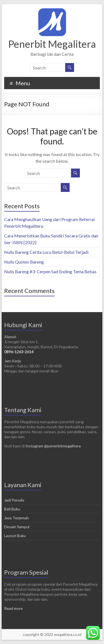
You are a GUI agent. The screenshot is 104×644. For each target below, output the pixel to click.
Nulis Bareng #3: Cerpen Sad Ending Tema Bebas (50, 271)
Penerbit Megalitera (52, 44)
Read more (13, 608)
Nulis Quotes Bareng (24, 262)
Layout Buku (15, 536)
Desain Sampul (17, 527)
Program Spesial (26, 572)
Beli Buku (12, 509)
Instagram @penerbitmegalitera (53, 446)
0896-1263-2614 (19, 352)
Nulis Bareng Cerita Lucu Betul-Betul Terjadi (46, 252)
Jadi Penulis (14, 500)
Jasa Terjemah (17, 518)
